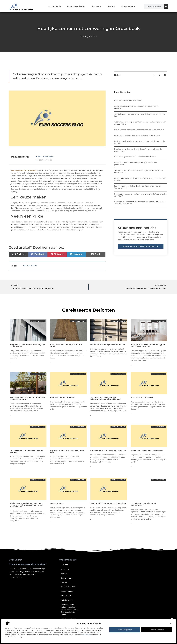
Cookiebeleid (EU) (68, 587)
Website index (66, 600)
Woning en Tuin (89, 36)
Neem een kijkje (45, 160)
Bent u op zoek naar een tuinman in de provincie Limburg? (28, 398)
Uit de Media (55, 6)
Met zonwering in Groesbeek (24, 170)
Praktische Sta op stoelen (142, 397)
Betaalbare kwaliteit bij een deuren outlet (66, 345)
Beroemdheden (67, 591)
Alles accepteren (125, 630)
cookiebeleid (86, 635)
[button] (171, 623)
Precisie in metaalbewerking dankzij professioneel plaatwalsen (136, 164)
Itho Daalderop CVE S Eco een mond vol (108, 450)
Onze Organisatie (77, 6)
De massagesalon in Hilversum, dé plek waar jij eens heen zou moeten (141, 179)
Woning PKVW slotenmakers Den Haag (108, 503)
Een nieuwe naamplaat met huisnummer (143, 504)
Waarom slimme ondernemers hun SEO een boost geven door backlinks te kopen (69, 609)
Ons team (65, 569)
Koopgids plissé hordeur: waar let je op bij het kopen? (137, 135)
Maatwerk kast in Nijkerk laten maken (108, 345)
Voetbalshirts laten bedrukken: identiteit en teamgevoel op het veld (139, 115)
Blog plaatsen (128, 6)
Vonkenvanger (57, 503)
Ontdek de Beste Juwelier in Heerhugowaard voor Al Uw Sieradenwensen (138, 171)
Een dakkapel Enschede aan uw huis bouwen (26, 451)
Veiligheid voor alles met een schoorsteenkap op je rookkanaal (105, 398)
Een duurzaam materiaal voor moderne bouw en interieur (139, 130)
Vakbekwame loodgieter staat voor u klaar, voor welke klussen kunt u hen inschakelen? (27, 505)
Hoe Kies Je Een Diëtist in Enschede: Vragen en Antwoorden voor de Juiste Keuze (140, 203)
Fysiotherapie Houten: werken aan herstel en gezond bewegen (137, 107)
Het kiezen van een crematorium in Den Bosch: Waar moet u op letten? (140, 195)
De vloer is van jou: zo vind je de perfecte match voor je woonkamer (138, 150)
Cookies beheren (157, 630)
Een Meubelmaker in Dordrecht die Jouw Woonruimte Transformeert (138, 187)
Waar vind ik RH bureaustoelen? (128, 100)
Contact (111, 6)
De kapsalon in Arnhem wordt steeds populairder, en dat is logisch (139, 142)
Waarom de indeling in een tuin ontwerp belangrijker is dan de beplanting (140, 123)
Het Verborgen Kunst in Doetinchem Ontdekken (135, 157)
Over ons (64, 565)
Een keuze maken (46, 156)
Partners (96, 6)
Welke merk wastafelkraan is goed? (147, 450)
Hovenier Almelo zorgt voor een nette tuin (67, 451)
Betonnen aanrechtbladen (62, 397)
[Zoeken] (166, 6)
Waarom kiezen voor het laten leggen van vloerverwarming (148, 345)
